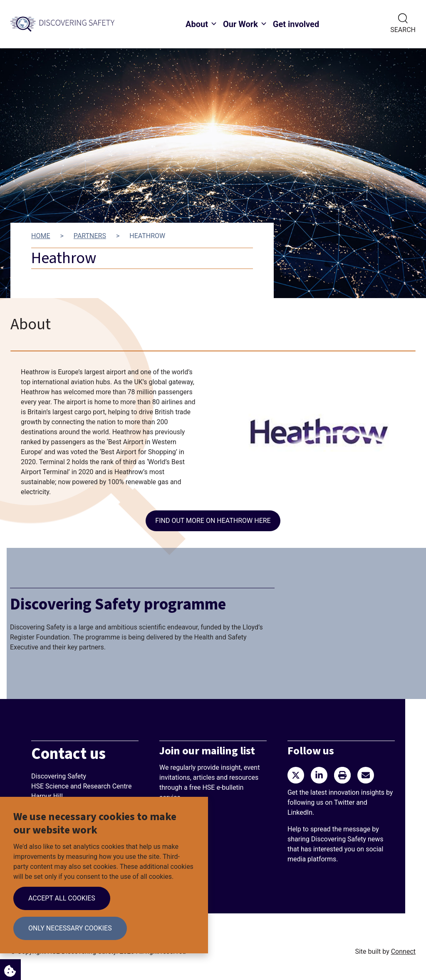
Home (41, 236)
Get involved (296, 24)
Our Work (240, 24)
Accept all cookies (62, 898)
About (197, 24)
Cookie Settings (8, 969)
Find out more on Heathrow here (213, 521)
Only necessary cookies (70, 928)
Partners (90, 236)
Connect (403, 951)
